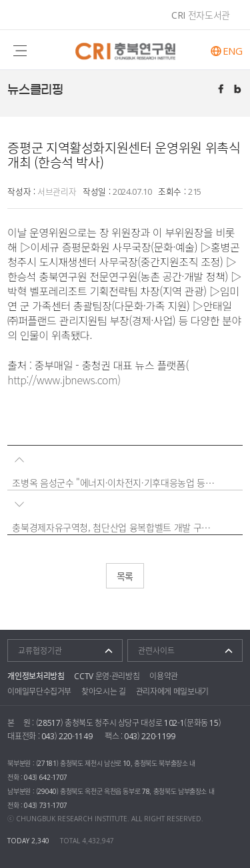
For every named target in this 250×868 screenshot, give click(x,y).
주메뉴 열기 (20, 50)
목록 (125, 576)
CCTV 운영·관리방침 (107, 676)
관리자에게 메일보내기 (172, 691)
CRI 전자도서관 (201, 15)
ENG (233, 51)
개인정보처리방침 (36, 676)
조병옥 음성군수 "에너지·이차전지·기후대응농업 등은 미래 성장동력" (114, 482)
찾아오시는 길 (104, 691)
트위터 (239, 90)
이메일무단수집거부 (39, 691)
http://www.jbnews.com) (64, 380)
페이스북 (222, 90)
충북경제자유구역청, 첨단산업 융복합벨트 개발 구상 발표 (114, 527)
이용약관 (164, 676)
